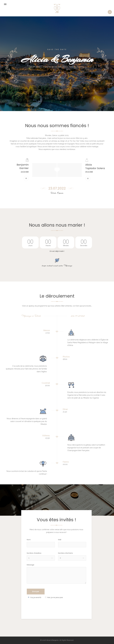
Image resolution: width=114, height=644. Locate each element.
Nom (29, 540)
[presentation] (44, 606)
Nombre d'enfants (65, 553)
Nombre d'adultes (34, 553)
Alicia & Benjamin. (52, 640)
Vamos (57, 76)
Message (30, 565)
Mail (60, 540)
